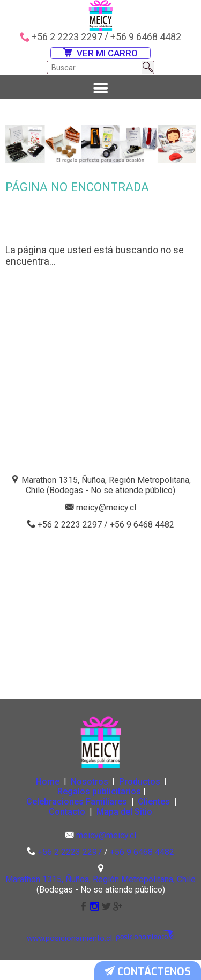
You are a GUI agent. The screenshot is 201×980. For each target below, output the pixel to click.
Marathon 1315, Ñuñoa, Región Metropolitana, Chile (100, 900)
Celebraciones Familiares (70, 820)
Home (35, 798)
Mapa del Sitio (131, 831)
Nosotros (90, 798)
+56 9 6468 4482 (146, 37)
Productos (153, 798)
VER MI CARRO (101, 57)
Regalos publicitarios (99, 809)
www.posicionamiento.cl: (76, 959)
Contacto (61, 831)
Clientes (161, 820)
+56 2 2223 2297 (67, 37)
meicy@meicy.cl (106, 524)
